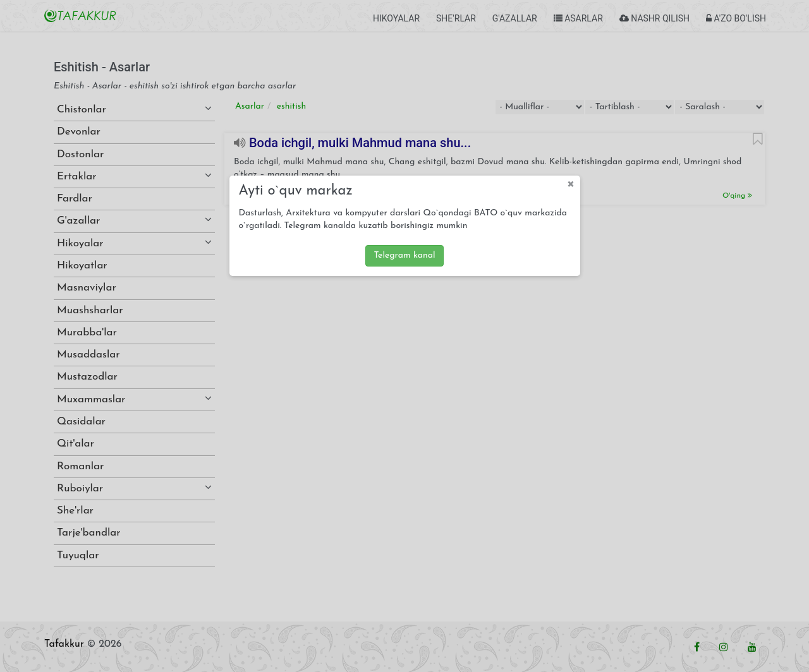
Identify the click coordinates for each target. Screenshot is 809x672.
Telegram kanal (404, 255)
